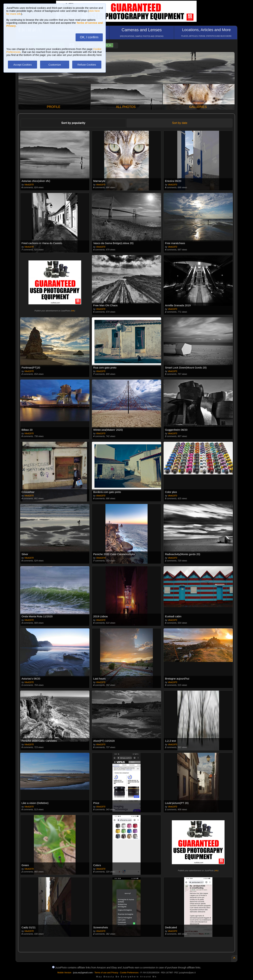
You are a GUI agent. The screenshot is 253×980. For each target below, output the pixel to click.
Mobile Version (64, 973)
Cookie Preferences (129, 973)
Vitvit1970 (29, 185)
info (73, 311)
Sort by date (180, 123)
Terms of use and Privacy (106, 973)
